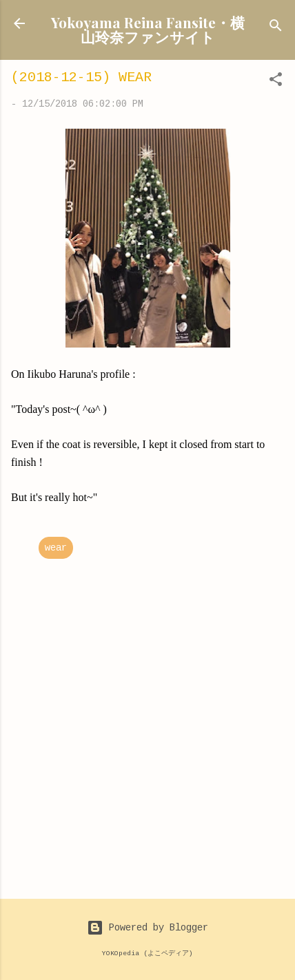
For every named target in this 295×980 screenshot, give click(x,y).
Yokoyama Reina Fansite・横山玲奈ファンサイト (148, 29)
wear (56, 548)
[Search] (276, 28)
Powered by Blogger (147, 928)
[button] (276, 82)
